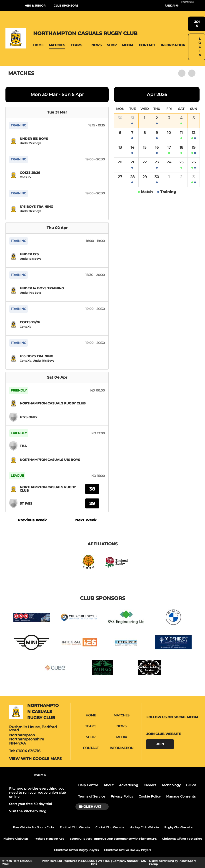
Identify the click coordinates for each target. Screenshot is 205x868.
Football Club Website (75, 827)
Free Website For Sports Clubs (34, 827)
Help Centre (88, 785)
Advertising (129, 785)
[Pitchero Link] (190, 7)
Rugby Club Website (178, 827)
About (109, 785)
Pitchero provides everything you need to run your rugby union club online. (37, 793)
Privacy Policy (122, 796)
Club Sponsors (66, 6)
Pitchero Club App (15, 839)
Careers (150, 785)
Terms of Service (92, 796)
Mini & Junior (35, 6)
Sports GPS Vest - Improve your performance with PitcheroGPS (113, 839)
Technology (171, 785)
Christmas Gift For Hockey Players (127, 850)
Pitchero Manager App (49, 839)
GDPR (191, 785)
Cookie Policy (150, 796)
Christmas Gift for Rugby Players (76, 850)
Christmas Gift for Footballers (182, 839)
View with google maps (35, 759)
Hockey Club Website (144, 827)
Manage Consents (181, 796)
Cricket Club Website (110, 827)
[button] (38, 45)
